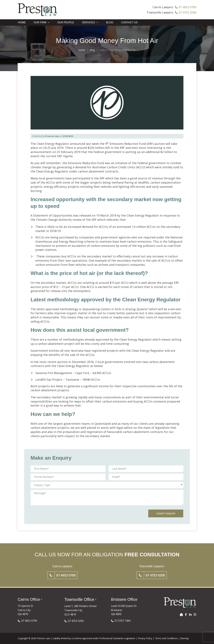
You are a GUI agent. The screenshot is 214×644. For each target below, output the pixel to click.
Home (82, 50)
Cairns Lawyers (163, 7)
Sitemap (184, 638)
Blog (92, 50)
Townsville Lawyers (160, 12)
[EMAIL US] (181, 615)
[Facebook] (186, 615)
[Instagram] (195, 615)
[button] (62, 576)
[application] (48, 23)
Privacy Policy (145, 638)
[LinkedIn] (190, 615)
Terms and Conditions (166, 638)
